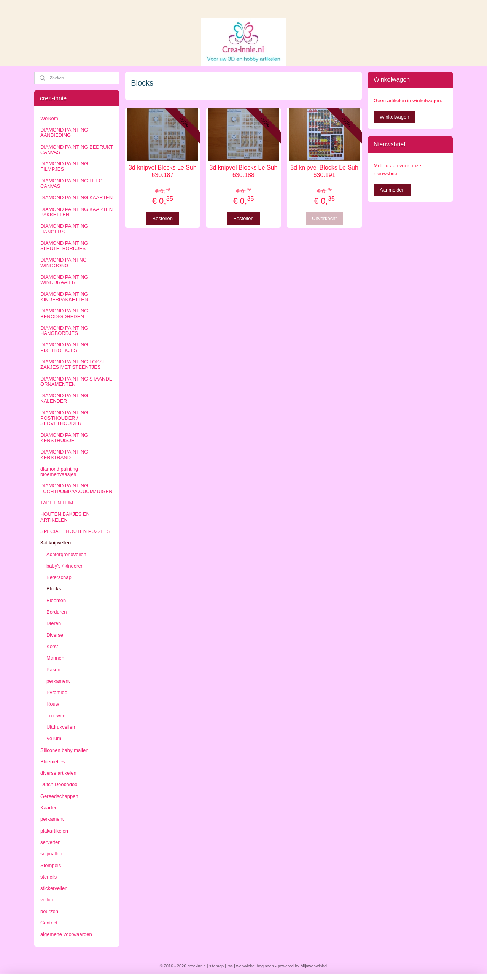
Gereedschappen (59, 796)
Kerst (52, 646)
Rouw (53, 704)
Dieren (54, 623)
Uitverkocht (324, 218)
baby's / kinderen (65, 566)
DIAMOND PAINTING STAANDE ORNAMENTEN (76, 381)
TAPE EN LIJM (57, 503)
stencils (49, 877)
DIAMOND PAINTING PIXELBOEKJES (64, 347)
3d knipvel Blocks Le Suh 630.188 (244, 171)
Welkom (49, 118)
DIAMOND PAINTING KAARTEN (76, 197)
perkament (58, 681)
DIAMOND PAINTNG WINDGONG (64, 262)
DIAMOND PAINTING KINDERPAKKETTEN (64, 297)
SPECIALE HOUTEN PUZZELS (75, 531)
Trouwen (56, 716)
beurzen (49, 911)
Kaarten (49, 808)
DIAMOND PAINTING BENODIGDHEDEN (64, 313)
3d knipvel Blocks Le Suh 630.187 (163, 171)
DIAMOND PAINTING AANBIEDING (64, 132)
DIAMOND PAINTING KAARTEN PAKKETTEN (76, 212)
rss (230, 966)
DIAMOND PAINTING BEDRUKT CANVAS (77, 150)
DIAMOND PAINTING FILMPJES (64, 166)
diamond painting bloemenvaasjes (59, 472)
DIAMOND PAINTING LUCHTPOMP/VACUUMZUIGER (76, 488)
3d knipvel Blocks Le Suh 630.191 (324, 171)
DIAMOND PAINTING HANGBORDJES (64, 331)
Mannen (55, 658)
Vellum (54, 738)
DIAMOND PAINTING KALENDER (64, 398)
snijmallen (51, 854)
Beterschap (59, 577)
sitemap (217, 966)
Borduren (56, 612)
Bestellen (163, 218)
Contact (49, 923)
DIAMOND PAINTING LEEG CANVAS (72, 183)
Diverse (55, 635)
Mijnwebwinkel (314, 966)
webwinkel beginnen (255, 966)
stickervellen (54, 888)
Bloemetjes (53, 762)
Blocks (54, 589)
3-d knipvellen (56, 543)
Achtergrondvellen (66, 554)
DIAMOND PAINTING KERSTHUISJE (64, 438)
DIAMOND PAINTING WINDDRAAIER (64, 280)
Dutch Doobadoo (59, 784)
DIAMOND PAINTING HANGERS (64, 229)
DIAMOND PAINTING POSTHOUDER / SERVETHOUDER (64, 418)
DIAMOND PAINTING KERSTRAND (64, 454)
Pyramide (57, 692)
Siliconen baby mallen (64, 750)
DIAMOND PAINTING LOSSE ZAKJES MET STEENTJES (73, 364)
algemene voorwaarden (66, 934)
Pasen (53, 670)
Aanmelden (392, 190)
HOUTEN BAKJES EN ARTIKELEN (65, 517)
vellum (48, 900)
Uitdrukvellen (61, 727)
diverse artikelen (58, 773)
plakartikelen (54, 831)
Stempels (51, 865)
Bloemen (56, 600)
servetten (50, 842)
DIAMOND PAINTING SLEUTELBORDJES (64, 246)
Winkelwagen (394, 117)
